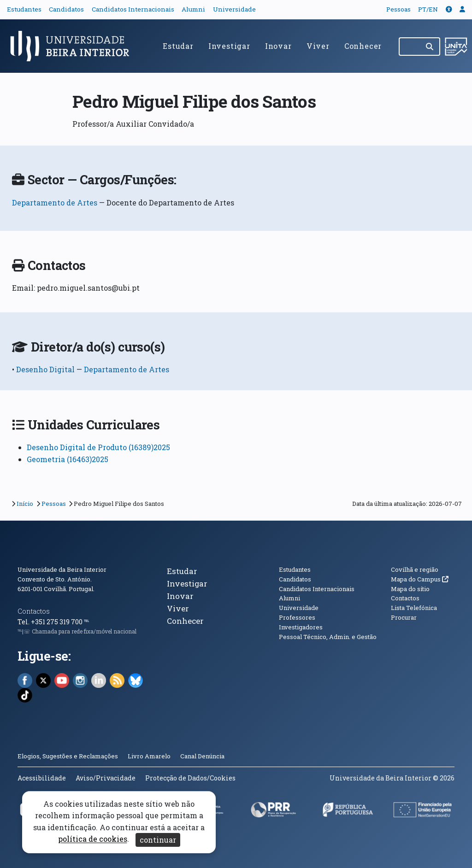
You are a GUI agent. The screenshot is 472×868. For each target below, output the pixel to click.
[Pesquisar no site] (410, 47)
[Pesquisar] (430, 47)
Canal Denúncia (202, 756)
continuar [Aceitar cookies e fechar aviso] (158, 840)
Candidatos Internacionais (133, 9)
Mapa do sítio (410, 589)
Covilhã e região (415, 569)
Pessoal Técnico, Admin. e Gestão (328, 637)
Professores (297, 617)
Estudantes (24, 9)
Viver (318, 46)
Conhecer (363, 46)
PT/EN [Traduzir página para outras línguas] (428, 9)
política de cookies (93, 839)
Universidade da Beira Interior (62, 569)
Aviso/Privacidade (106, 778)
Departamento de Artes (55, 202)
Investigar (229, 46)
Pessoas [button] (398, 9)
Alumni (193, 9)
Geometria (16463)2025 (68, 459)
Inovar (278, 46)
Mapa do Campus (420, 579)
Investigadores (301, 627)
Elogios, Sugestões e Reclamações (68, 756)
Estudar (178, 46)
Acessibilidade (42, 778)
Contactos (34, 611)
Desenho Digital (46, 369)
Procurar (404, 617)
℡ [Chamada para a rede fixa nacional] (86, 622)
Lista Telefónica (414, 608)
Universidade (234, 9)
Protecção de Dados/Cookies (190, 778)
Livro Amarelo (150, 756)
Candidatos (66, 9)
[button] (449, 9)
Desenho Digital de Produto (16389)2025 (98, 447)
